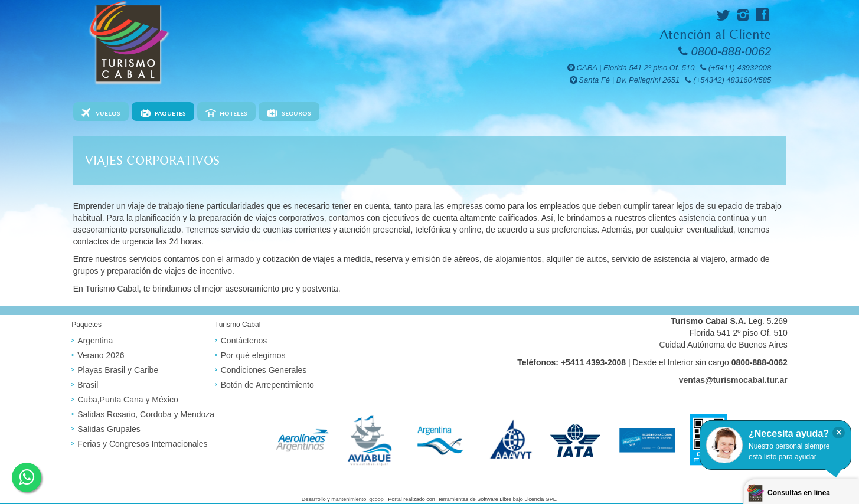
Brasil (88, 385)
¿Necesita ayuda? (789, 433)
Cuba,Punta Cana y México (128, 400)
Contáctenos (244, 341)
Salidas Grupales (109, 429)
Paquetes (170, 114)
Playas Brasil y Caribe (118, 370)
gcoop (376, 499)
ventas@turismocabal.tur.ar (733, 380)
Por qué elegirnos (253, 355)
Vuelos (108, 114)
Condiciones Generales (264, 370)
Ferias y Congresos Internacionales (142, 444)
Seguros (296, 114)
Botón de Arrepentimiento (267, 385)
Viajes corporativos (152, 161)
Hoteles (233, 114)
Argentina (95, 341)
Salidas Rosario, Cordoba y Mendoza (146, 414)
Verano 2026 (101, 355)
